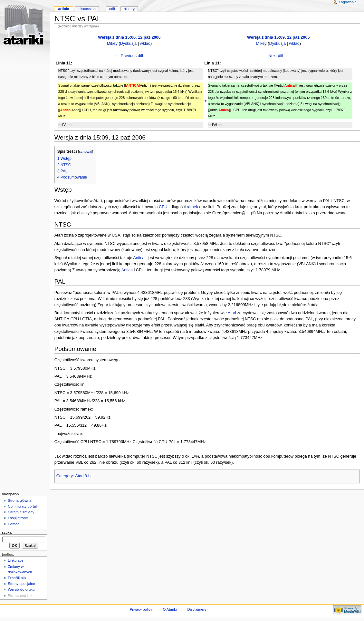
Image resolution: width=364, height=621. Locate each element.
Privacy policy (141, 609)
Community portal (22, 506)
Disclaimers (197, 609)
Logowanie (348, 2)
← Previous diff (129, 56)
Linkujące (15, 560)
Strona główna (19, 500)
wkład (145, 44)
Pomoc (14, 524)
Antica (139, 258)
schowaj (86, 151)
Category (65, 476)
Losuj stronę (18, 518)
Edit (112, 9)
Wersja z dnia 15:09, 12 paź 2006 (278, 37)
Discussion (87, 9)
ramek (192, 207)
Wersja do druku (21, 589)
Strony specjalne (21, 584)
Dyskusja (128, 44)
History (129, 9)
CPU (163, 207)
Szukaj (7, 532)
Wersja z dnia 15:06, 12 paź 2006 (129, 37)
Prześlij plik (17, 578)
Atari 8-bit (84, 476)
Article (63, 9)
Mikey (112, 44)
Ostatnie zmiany (21, 512)
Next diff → (278, 56)
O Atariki (170, 609)
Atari (232, 313)
